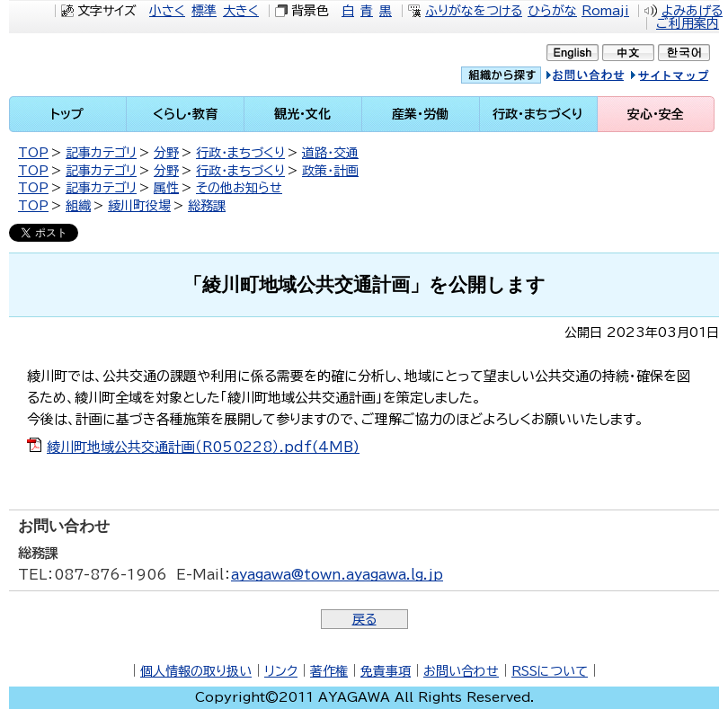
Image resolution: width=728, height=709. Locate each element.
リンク (281, 671)
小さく (167, 11)
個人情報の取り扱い (196, 671)
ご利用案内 (688, 23)
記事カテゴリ (101, 153)
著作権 (329, 671)
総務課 (207, 206)
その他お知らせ (239, 188)
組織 (78, 206)
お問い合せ (604, 78)
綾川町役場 (139, 206)
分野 (166, 153)
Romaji (605, 11)
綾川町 (112, 65)
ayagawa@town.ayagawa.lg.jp (337, 575)
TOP (33, 153)
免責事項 (386, 671)
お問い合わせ (461, 671)
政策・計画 (330, 171)
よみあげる (692, 11)
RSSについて (550, 671)
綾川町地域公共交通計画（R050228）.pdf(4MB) (203, 447)
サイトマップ (687, 78)
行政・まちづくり (240, 153)
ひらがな (552, 11)
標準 (204, 11)
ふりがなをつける (474, 11)
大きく (241, 11)
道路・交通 (330, 153)
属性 (166, 188)
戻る (364, 619)
